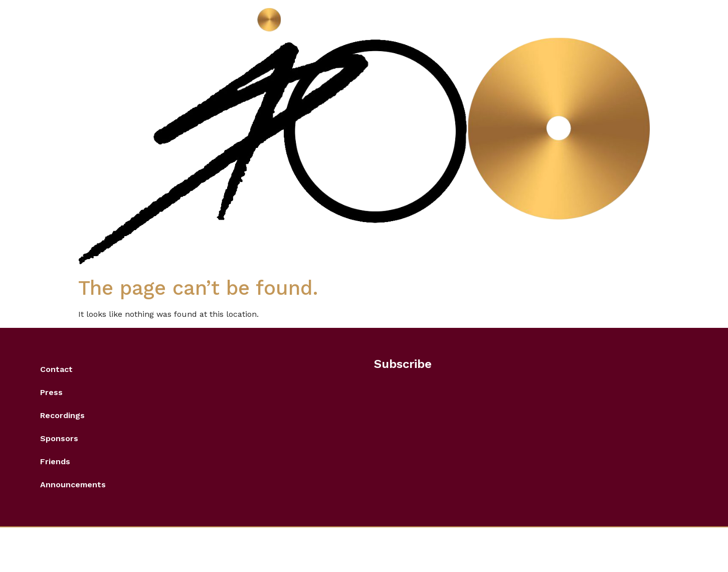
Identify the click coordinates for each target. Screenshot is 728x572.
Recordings (62, 415)
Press (51, 392)
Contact (56, 369)
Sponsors (59, 438)
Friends (55, 461)
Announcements (73, 485)
